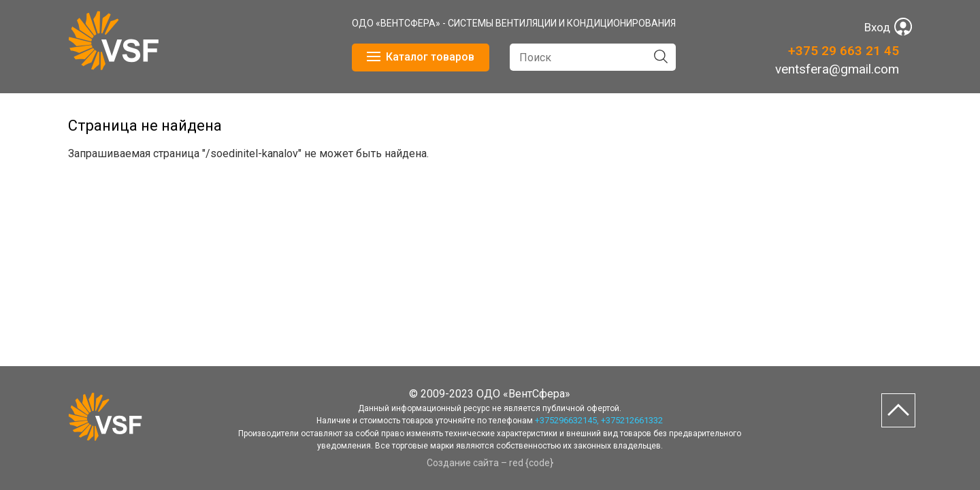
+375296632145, (567, 420)
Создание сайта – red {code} (490, 463)
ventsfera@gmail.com (837, 69)
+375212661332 (632, 420)
